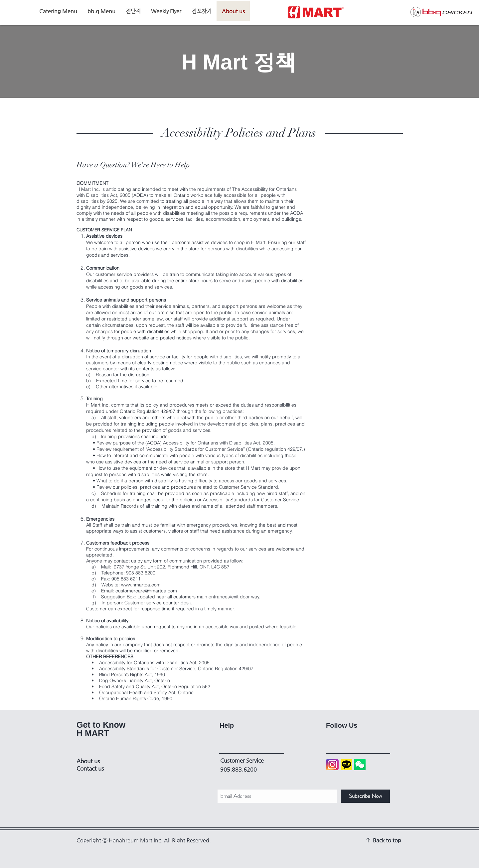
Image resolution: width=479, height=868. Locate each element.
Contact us (90, 768)
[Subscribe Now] (365, 796)
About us (88, 761)
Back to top (387, 840)
